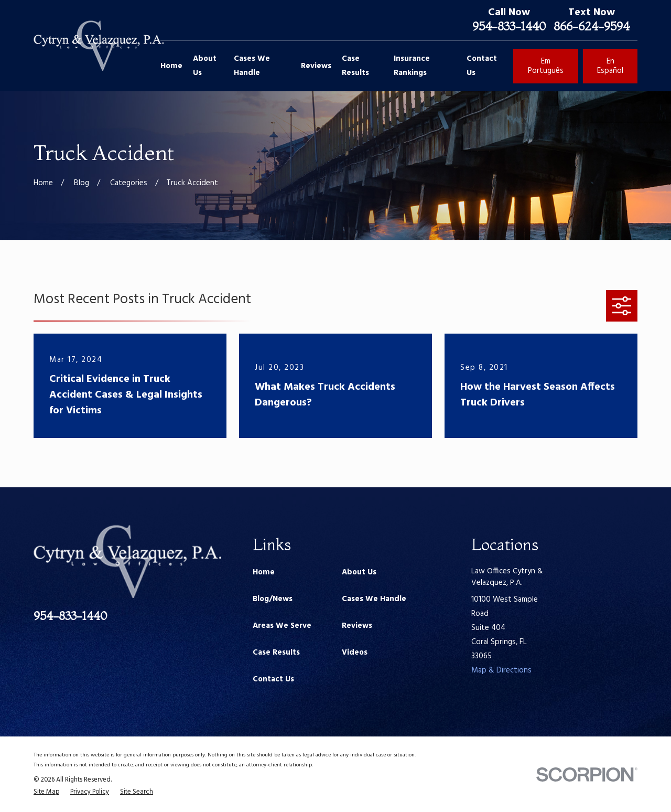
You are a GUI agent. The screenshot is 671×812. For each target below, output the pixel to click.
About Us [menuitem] (205, 66)
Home (264, 572)
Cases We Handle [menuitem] (252, 66)
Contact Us (273, 679)
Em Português (546, 66)
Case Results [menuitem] (355, 66)
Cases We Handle (374, 599)
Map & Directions (501, 670)
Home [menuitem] (171, 66)
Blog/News (273, 599)
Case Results (276, 653)
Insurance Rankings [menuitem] (412, 66)
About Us (359, 572)
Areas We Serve (282, 626)
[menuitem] (46, 792)
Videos (355, 653)
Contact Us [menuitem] (482, 66)
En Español (610, 66)
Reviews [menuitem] (316, 66)
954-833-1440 (509, 26)
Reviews (357, 626)
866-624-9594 (592, 26)
